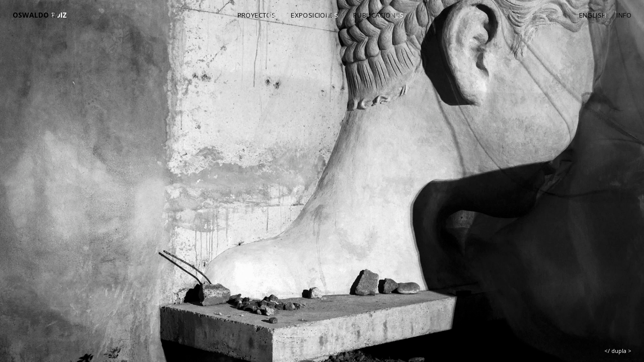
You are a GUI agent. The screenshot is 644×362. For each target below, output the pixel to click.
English (593, 15)
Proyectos (257, 15)
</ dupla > (618, 351)
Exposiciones (314, 15)
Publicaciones (378, 15)
